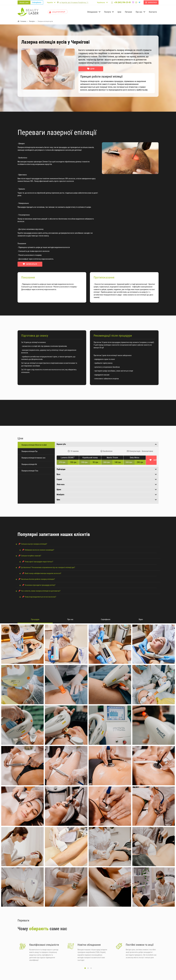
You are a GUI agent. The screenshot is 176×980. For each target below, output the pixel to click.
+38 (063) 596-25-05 (128, 2)
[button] (85, 970)
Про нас (70, 619)
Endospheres (37, 2)
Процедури (35, 619)
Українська (101, 2)
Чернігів (50, 2)
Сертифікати (106, 619)
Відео (141, 619)
